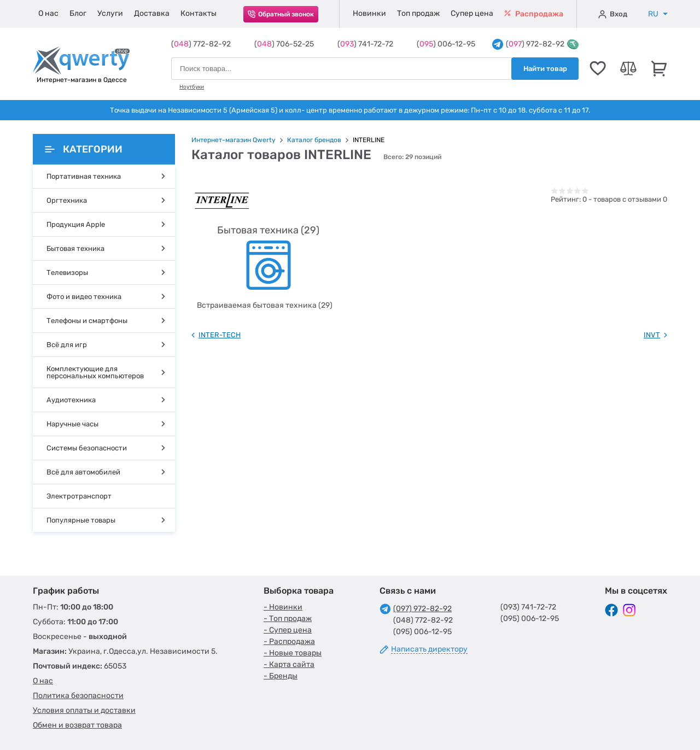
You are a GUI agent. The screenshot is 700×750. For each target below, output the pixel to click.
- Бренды (281, 676)
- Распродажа (289, 641)
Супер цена (472, 13)
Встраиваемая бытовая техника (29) (265, 305)
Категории (84, 149)
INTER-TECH (220, 335)
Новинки (369, 13)
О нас (48, 13)
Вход (613, 14)
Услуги (110, 13)
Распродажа (534, 14)
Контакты (199, 13)
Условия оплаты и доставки (84, 710)
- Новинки (283, 607)
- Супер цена (288, 630)
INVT (652, 335)
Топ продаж (418, 13)
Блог (78, 13)
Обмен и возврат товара (77, 725)
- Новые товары (293, 653)
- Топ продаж (288, 619)
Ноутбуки (192, 87)
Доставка (152, 13)
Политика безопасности (78, 696)
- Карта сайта (289, 664)
